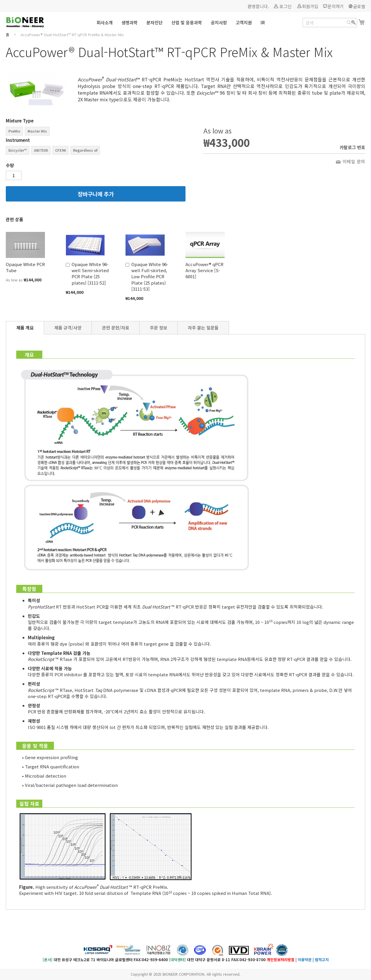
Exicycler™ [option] (18, 150)
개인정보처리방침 (281, 960)
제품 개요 (25, 328)
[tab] (25, 328)
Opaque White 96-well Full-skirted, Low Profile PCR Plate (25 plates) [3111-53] (150, 277)
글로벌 (359, 6)
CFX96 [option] (60, 150)
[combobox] (330, 23)
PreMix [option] (14, 131)
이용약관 (305, 960)
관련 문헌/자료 (116, 328)
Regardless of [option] (85, 150)
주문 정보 (159, 328)
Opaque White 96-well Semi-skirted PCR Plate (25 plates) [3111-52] (90, 273)
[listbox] (96, 132)
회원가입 (310, 6)
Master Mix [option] (37, 131)
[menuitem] (105, 22)
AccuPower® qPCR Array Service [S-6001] (204, 270)
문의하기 (336, 6)
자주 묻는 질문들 (203, 328)
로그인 (285, 6)
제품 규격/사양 (68, 328)
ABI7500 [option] (41, 150)
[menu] (185, 22)
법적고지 (322, 960)
